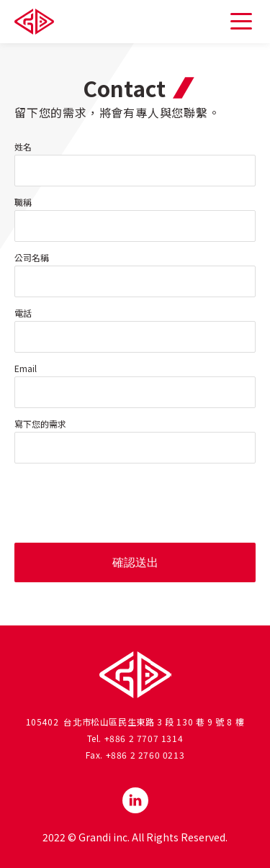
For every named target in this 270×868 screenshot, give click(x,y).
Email (26, 369)
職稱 (23, 202)
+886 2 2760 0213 (145, 755)
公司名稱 (32, 258)
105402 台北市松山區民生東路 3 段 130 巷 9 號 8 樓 (135, 722)
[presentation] (124, 503)
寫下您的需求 (40, 424)
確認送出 (135, 562)
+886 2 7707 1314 (144, 738)
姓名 (23, 147)
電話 (23, 313)
